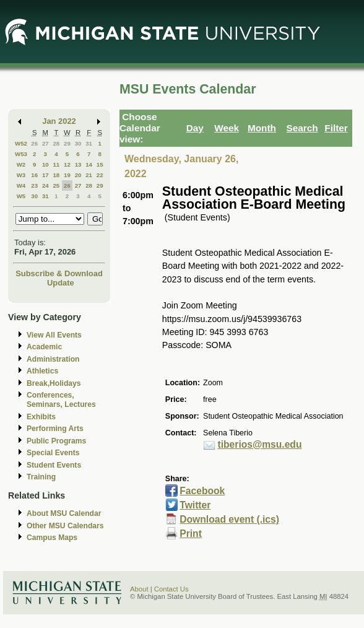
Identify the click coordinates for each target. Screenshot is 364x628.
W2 (21, 164)
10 (45, 164)
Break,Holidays (54, 383)
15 (100, 164)
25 (56, 185)
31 (89, 143)
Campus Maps (52, 538)
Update (61, 283)
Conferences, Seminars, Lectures (61, 400)
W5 (21, 196)
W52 (21, 143)
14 (89, 164)
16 (34, 175)
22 (100, 175)
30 (78, 143)
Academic (44, 347)
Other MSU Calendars (65, 526)
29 (67, 143)
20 (78, 175)
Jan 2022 (59, 121)
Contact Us (171, 589)
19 (67, 175)
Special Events (53, 453)
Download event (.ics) (229, 519)
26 (34, 143)
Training (41, 477)
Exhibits (41, 417)
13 (78, 164)
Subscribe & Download (59, 273)
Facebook (202, 491)
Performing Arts (55, 429)
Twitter (195, 505)
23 (34, 185)
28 (56, 143)
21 (89, 175)
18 (56, 175)
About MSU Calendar (64, 513)
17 (45, 175)
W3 (21, 175)
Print (191, 534)
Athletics (42, 371)
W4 (21, 185)
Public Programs (56, 441)
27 (45, 143)
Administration (53, 359)
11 (56, 164)
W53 (21, 154)
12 (67, 164)
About (139, 589)
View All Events (54, 335)
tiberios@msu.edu (260, 444)
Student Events (54, 465)
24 (45, 185)
